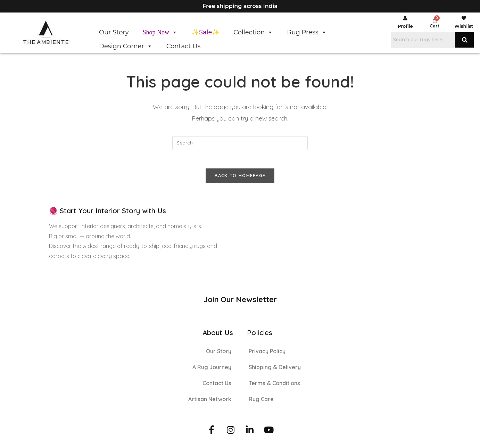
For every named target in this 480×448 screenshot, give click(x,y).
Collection (253, 32)
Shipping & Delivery (275, 370)
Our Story (114, 32)
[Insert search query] (240, 143)
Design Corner (126, 46)
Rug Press (307, 32)
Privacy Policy (267, 354)
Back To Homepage (240, 178)
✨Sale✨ (205, 32)
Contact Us (184, 46)
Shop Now (160, 32)
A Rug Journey (212, 370)
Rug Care (261, 402)
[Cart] (435, 20)
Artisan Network (210, 402)
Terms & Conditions (274, 386)
